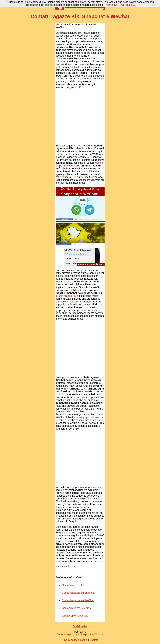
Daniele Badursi (67, 567)
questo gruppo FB (66, 296)
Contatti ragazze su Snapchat (79, 593)
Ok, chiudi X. (128, 5)
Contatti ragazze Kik (73, 585)
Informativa (111, 5)
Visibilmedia (80, 626)
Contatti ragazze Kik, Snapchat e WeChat (80, 635)
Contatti (94, 640)
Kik (57, 25)
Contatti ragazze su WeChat (78, 600)
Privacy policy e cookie (75, 640)
